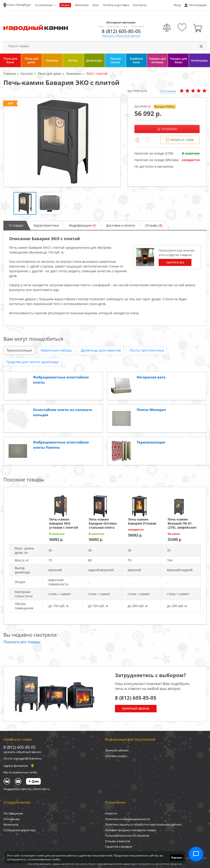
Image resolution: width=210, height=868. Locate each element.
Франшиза (11, 824)
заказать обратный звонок (22, 752)
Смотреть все (175, 262)
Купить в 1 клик (180, 140)
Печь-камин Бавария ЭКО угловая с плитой (64, 523)
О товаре (16, 225)
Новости (111, 813)
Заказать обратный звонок (121, 36)
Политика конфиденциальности (128, 819)
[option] (62, 142)
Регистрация (198, 5)
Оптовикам (11, 819)
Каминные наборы (56, 350)
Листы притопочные (147, 350)
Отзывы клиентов (117, 841)
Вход (177, 5)
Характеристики (46, 225)
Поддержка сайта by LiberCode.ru (27, 789)
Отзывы (154, 225)
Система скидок (116, 756)
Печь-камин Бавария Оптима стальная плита (103, 523)
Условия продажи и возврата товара (131, 830)
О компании (44, 5)
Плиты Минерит (151, 410)
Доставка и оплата (121, 225)
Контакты (140, 5)
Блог (96, 5)
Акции (65, 5)
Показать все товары (22, 642)
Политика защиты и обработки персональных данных (143, 824)
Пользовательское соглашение (127, 835)
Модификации (82, 225)
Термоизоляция (19, 350)
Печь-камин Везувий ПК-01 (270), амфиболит (182, 523)
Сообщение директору (20, 830)
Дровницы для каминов (101, 350)
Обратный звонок (136, 709)
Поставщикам (13, 813)
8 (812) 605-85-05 (121, 31)
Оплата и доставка (116, 5)
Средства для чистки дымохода (32, 362)
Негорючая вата (151, 377)
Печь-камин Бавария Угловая (142, 521)
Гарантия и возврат (119, 847)
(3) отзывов (168, 91)
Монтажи (82, 5)
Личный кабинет (117, 750)
